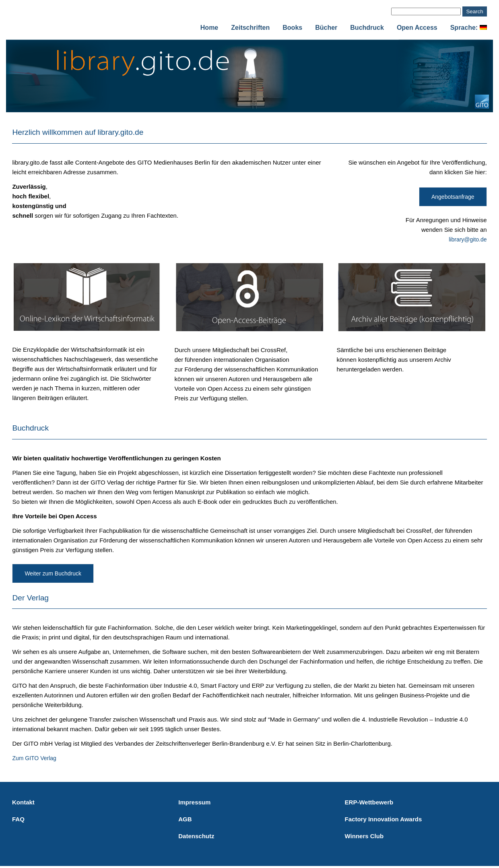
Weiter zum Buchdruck (53, 573)
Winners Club (364, 836)
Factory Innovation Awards (384, 819)
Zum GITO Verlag (34, 758)
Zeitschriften (250, 28)
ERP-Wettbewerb (369, 802)
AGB (185, 819)
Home (209, 28)
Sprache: (469, 28)
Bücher (326, 28)
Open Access (417, 28)
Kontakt (23, 802)
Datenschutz (196, 836)
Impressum (194, 802)
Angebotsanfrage (453, 197)
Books (292, 28)
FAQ (18, 819)
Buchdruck (367, 28)
